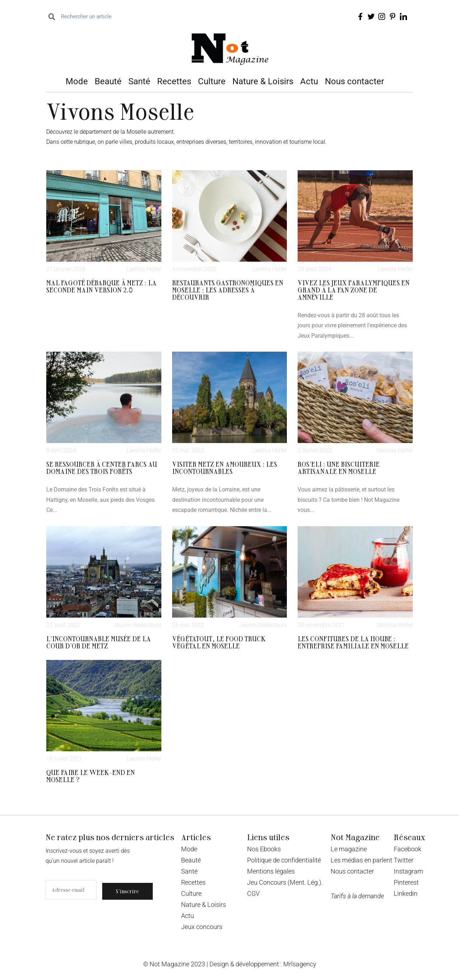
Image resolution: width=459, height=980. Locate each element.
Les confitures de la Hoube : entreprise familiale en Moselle (353, 642)
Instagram (408, 871)
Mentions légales (271, 871)
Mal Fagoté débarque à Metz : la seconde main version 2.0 (101, 286)
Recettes (174, 81)
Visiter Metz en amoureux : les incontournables (225, 467)
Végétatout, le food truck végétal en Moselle (219, 642)
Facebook (408, 849)
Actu (309, 81)
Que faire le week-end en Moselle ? (91, 776)
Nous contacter (354, 81)
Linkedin (406, 893)
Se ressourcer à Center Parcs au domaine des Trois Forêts (102, 467)
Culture (212, 81)
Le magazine (349, 849)
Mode (77, 81)
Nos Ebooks (264, 849)
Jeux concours (202, 927)
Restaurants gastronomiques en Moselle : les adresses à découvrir (228, 290)
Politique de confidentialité (284, 860)
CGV (253, 893)
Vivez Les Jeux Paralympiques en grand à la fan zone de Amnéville (354, 290)
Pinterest (406, 882)
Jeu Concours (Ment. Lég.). (285, 882)
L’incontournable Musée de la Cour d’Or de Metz (99, 642)
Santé (139, 81)
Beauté (108, 81)
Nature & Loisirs (263, 81)
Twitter (404, 860)
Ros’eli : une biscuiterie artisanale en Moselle (339, 467)
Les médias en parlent (361, 860)
